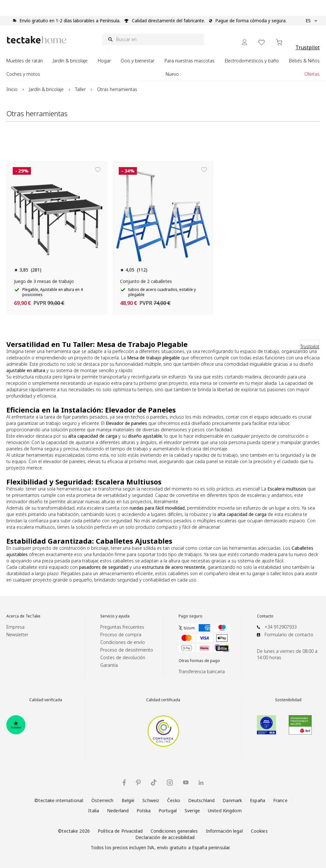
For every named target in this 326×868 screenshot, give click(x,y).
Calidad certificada (163, 700)
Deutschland (201, 800)
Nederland (118, 811)
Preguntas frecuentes (122, 627)
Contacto (265, 616)
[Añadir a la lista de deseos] (98, 170)
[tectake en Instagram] (170, 783)
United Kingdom (225, 811)
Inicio (12, 89)
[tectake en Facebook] (124, 783)
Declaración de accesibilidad (165, 837)
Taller (80, 89)
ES (311, 21)
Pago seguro (191, 616)
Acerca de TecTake (23, 616)
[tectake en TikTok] (154, 782)
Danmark (232, 800)
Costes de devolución (123, 657)
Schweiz (151, 800)
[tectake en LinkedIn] (201, 783)
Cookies (259, 831)
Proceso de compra (121, 635)
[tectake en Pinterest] (138, 783)
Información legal (224, 831)
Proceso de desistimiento (127, 650)
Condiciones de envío (123, 642)
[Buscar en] (153, 39)
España (258, 800)
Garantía (109, 665)
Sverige (192, 811)
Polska (144, 811)
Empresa (15, 627)
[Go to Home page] (37, 40)
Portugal (168, 811)
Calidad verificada (46, 700)
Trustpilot (308, 47)
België (128, 800)
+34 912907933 (281, 627)
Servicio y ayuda (115, 616)
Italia (94, 811)
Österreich (102, 800)
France (280, 800)
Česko (174, 800)
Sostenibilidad (288, 700)
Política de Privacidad (120, 831)
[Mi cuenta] (244, 42)
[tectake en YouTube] (186, 782)
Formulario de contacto (289, 635)
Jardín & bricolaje (46, 89)
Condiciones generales (174, 831)
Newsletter (17, 635)
